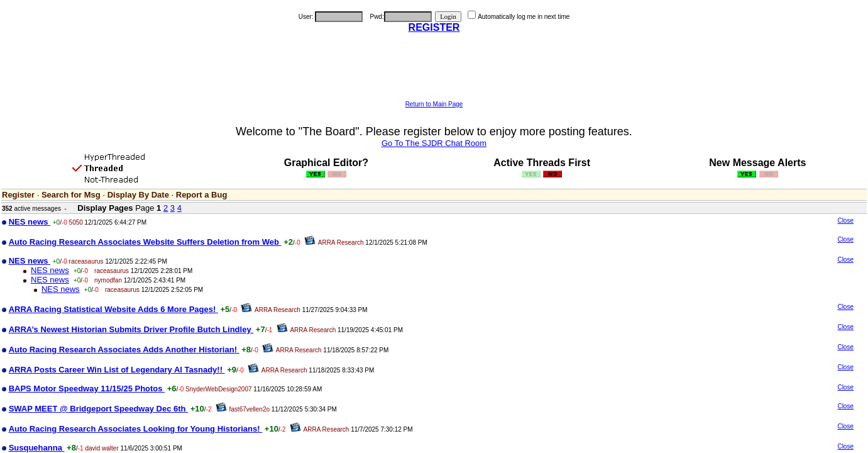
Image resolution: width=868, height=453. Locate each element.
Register (18, 195)
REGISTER (434, 27)
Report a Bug (202, 195)
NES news (50, 270)
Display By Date (138, 195)
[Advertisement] (434, 72)
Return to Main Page (434, 104)
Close (845, 221)
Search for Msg (71, 195)
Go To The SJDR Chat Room (434, 143)
